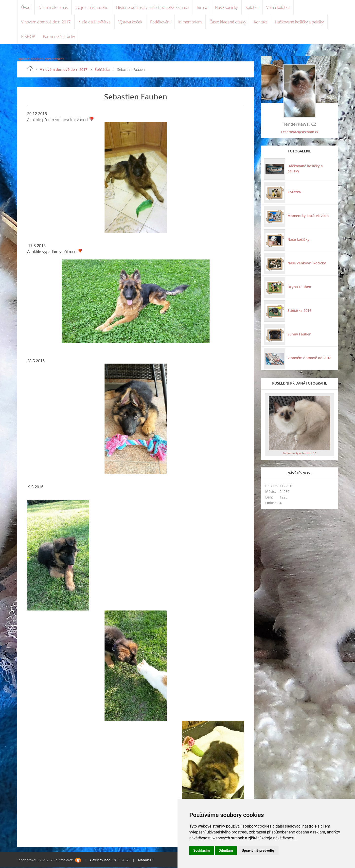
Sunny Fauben (299, 335)
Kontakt (260, 22)
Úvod (26, 7)
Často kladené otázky (228, 22)
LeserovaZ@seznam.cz (300, 132)
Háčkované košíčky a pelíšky (299, 22)
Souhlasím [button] (202, 850)
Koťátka (252, 7)
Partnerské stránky (59, 37)
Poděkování (160, 22)
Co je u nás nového (92, 7)
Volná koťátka (278, 7)
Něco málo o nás (53, 7)
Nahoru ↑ (146, 860)
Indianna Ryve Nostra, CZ (300, 453)
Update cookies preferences (41, 59)
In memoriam (190, 22)
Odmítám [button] (226, 850)
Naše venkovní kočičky (307, 264)
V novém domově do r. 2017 (46, 22)
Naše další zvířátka (94, 22)
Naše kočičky (226, 7)
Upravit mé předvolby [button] (258, 850)
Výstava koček (130, 22)
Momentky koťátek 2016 (308, 216)
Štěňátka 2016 (299, 311)
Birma (202, 7)
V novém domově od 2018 (309, 358)
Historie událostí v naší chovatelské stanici (152, 7)
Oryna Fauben (299, 287)
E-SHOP (28, 37)
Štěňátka (102, 70)
